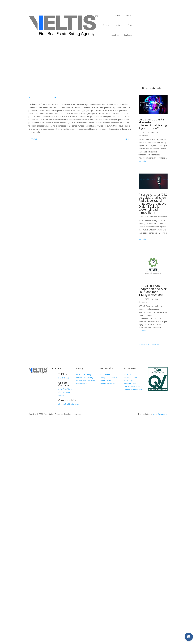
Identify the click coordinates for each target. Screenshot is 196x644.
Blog (130, 25)
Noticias (119, 25)
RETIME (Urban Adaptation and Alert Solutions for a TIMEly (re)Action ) (153, 290)
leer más (142, 161)
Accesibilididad (130, 384)
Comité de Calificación (86, 381)
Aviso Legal (129, 381)
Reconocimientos (107, 384)
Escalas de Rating (84, 374)
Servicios (107, 25)
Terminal (159, 14)
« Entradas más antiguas (149, 345)
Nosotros (115, 35)
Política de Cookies (132, 387)
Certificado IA (82, 384)
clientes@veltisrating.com (69, 404)
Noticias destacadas (159, 217)
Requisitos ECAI (107, 381)
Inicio (118, 15)
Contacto (128, 35)
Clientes (126, 15)
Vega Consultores (160, 414)
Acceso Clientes (131, 377)
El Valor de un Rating (85, 377)
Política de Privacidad (133, 390)
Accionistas (129, 374)
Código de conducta (108, 377)
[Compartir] (41, 97)
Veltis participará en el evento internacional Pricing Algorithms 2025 (153, 124)
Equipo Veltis (105, 374)
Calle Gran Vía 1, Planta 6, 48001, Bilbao (65, 392)
